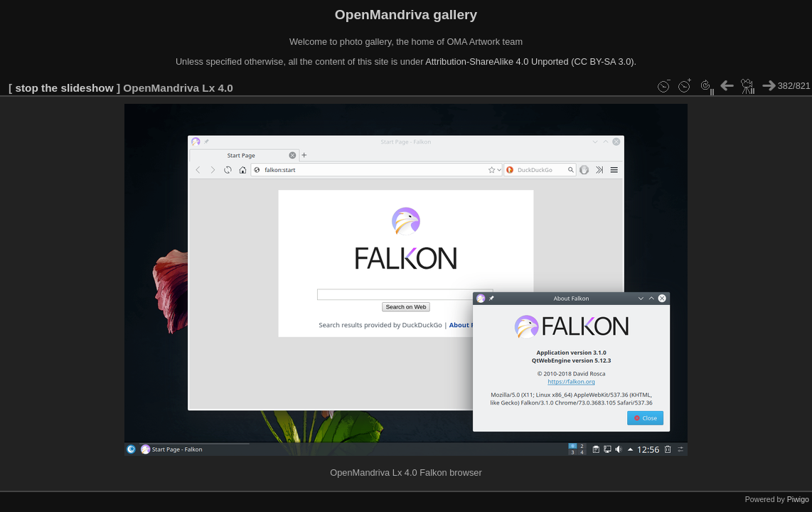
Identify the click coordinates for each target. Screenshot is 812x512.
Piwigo (798, 499)
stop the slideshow (64, 88)
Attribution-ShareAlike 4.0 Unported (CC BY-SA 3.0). (531, 62)
